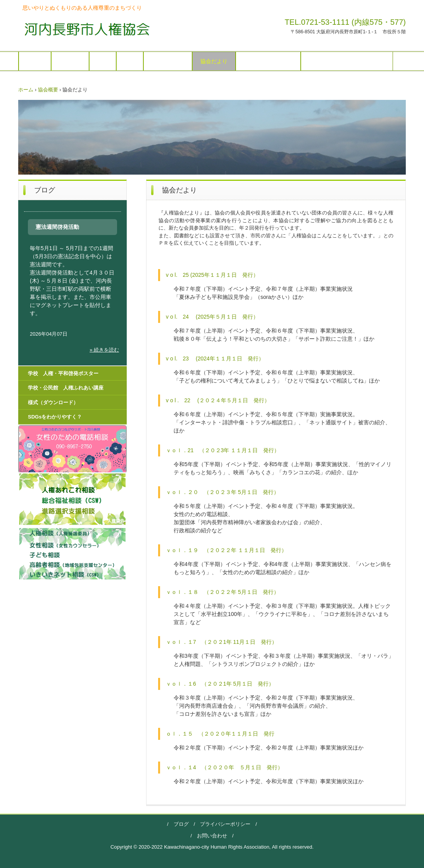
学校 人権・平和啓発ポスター (347, 61)
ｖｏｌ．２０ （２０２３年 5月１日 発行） (222, 492)
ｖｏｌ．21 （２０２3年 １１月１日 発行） (223, 450)
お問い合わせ (212, 836)
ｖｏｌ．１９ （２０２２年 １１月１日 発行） (226, 550)
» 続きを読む (104, 350)
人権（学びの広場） (268, 61)
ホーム (35, 61)
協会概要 (70, 61)
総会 (103, 61)
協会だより (214, 61)
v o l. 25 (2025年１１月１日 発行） (212, 275)
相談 (130, 61)
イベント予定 (168, 61)
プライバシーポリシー (223, 824)
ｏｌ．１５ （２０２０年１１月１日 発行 (220, 734)
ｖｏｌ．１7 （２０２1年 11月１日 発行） (221, 642)
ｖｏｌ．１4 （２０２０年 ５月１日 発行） (224, 767)
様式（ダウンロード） (53, 402)
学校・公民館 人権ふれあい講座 (66, 388)
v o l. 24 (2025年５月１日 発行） (212, 317)
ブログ (181, 824)
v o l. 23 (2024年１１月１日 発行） (215, 359)
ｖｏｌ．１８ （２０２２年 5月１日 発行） (222, 592)
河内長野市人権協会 (85, 29)
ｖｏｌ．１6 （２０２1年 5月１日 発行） (220, 684)
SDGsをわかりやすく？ (55, 417)
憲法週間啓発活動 (57, 227)
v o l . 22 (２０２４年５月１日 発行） (218, 400)
